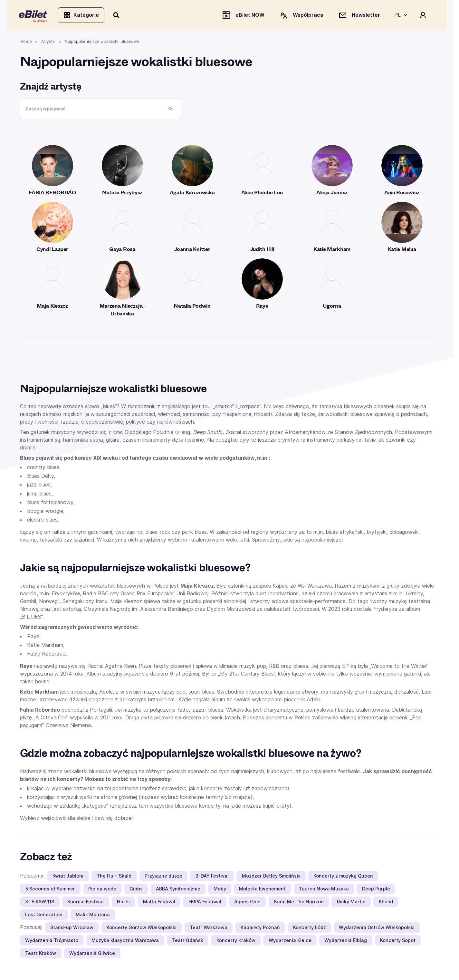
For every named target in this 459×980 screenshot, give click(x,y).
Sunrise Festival (86, 903)
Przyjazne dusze (163, 877)
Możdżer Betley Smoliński (271, 877)
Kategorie (82, 15)
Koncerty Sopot (398, 941)
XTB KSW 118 (40, 903)
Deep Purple (376, 890)
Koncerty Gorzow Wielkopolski (142, 928)
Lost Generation (44, 915)
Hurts (123, 903)
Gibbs (136, 890)
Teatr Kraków (41, 954)
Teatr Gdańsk (188, 941)
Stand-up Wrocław (72, 928)
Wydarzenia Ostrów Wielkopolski (377, 928)
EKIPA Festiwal (205, 903)
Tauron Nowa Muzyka (324, 890)
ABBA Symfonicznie (178, 890)
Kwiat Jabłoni (68, 877)
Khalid (386, 903)
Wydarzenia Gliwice (92, 954)
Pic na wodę (102, 890)
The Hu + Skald (114, 877)
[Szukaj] (118, 15)
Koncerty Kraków (236, 941)
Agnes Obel (247, 903)
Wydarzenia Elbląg (346, 941)
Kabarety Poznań (260, 928)
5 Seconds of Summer (50, 890)
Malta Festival (159, 903)
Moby (220, 890)
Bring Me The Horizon (299, 903)
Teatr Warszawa (209, 928)
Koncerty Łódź (310, 928)
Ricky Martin (351, 903)
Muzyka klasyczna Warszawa (125, 941)
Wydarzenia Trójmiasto (52, 941)
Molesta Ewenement (262, 890)
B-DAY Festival (212, 877)
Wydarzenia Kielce (290, 941)
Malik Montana (93, 915)
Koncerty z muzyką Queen (343, 877)
